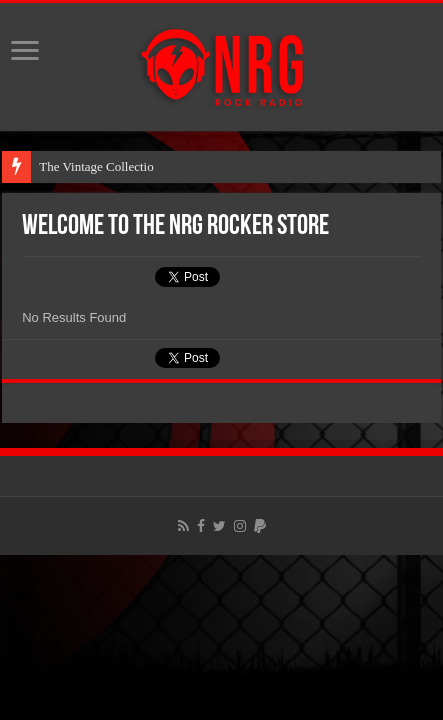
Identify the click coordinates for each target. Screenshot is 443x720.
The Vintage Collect (91, 166)
